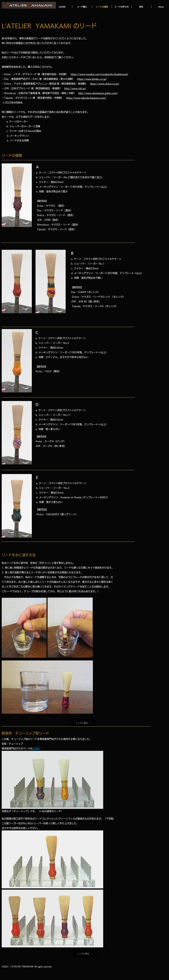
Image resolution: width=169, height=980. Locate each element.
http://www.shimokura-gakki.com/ (98, 93)
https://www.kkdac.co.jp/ (92, 79)
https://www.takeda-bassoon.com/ (86, 98)
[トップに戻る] (83, 723)
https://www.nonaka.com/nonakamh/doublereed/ (100, 74)
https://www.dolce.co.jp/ (105, 84)
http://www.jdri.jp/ (75, 88)
